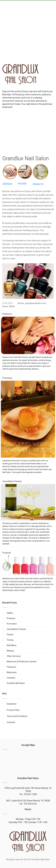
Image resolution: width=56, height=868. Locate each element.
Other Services (14, 656)
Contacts (11, 678)
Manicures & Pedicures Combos (22, 662)
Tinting (10, 640)
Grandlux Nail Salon (16, 683)
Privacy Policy (13, 710)
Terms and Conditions (17, 716)
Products (11, 618)
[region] (28, 131)
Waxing (10, 651)
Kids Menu (12, 645)
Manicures (12, 672)
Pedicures (11, 667)
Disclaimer (12, 704)
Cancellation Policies (16, 629)
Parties (10, 635)
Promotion (12, 624)
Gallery (10, 613)
